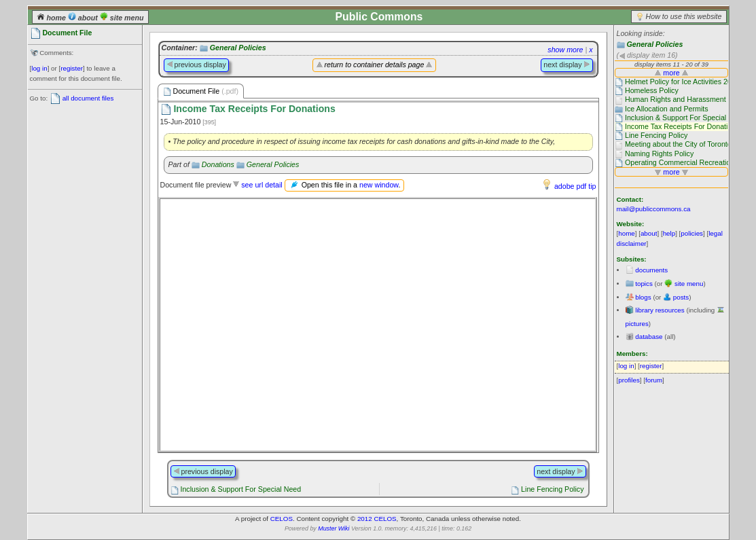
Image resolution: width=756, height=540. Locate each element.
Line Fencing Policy (552, 489)
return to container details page (375, 65)
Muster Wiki (334, 528)
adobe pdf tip (575, 186)
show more (565, 50)
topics (644, 284)
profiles (629, 380)
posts (681, 297)
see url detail (262, 185)
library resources (660, 310)
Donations (218, 164)
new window (379, 185)
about (84, 18)
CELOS (282, 519)
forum (654, 380)
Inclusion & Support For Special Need (240, 489)
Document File (201, 91)
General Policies (654, 44)
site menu (122, 18)
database (649, 337)
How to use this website (684, 16)
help (669, 233)
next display (566, 65)
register (72, 68)
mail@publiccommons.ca (654, 209)
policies (692, 233)
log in (39, 68)
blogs (643, 297)
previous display (196, 65)
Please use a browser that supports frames (378, 325)
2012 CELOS (377, 519)
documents (651, 270)
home (52, 18)
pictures (637, 324)
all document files (88, 98)
